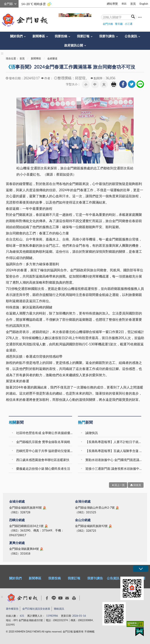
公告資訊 (131, 36)
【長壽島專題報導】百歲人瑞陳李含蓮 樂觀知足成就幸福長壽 (114, 451)
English (144, 4)
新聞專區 (39, 36)
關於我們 (16, 36)
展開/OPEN (141, 569)
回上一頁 (120, 485)
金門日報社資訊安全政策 (36, 609)
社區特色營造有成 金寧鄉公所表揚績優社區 (45, 433)
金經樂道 (52, 58)
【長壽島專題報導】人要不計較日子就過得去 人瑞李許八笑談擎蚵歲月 (114, 442)
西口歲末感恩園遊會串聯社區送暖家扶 (43, 460)
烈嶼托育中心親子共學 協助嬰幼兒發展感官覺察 (45, 451)
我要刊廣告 (107, 36)
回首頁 (137, 485)
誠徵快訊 (92, 433)
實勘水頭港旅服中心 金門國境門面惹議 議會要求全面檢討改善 (114, 460)
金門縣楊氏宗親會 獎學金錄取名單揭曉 (43, 442)
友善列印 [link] (114, 84)
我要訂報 (83, 36)
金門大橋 (108, 24)
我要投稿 (61, 36)
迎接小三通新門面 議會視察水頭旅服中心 (114, 468)
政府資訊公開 (74, 45)
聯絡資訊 (59, 609)
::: (2, 3)
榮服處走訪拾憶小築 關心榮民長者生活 (43, 468)
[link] (123, 84)
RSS (124, 4)
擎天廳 (119, 24)
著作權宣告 (12, 609)
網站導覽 (112, 4)
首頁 (133, 4)
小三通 (129, 24)
